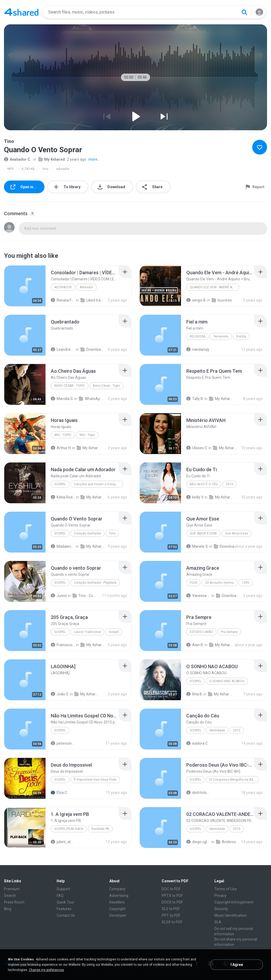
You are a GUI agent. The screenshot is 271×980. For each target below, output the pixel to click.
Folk (193, 583)
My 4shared (52, 159)
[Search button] (244, 12)
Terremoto (221, 336)
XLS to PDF (171, 909)
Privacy (220, 896)
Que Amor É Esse (203, 533)
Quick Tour (66, 902)
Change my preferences (46, 970)
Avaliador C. (18, 159)
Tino (112, 533)
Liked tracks (93, 300)
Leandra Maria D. (63, 349)
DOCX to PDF (172, 902)
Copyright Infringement (234, 902)
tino (45, 169)
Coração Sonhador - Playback (95, 583)
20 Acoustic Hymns (220, 583)
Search (10, 896)
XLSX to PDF (172, 922)
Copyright (117, 909)
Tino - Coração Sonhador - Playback (85, 596)
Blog (8, 909)
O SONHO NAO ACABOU (227, 681)
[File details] (25, 286)
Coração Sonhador (87, 533)
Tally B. (195, 399)
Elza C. (59, 793)
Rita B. (195, 694)
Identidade (217, 730)
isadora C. (197, 743)
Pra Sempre (229, 632)
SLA (218, 922)
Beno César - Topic (70, 386)
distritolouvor (198, 793)
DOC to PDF (171, 889)
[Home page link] (21, 12)
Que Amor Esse (236, 533)
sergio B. (196, 300)
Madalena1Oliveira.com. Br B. (63, 546)
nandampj (198, 349)
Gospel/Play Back (69, 829)
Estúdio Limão (201, 632)
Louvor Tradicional (87, 632)
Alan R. (195, 645)
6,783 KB (28, 169)
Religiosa (198, 336)
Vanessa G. (198, 596)
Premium (12, 889)
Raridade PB (100, 829)
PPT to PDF (171, 915)
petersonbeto (63, 743)
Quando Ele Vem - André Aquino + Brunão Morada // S (214, 287)
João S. (60, 694)
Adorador (63, 287)
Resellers (117, 902)
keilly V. (195, 497)
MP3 (11, 169)
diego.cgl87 (198, 842)
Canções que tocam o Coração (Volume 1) (99, 484)
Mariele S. (197, 546)
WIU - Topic (63, 435)
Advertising (119, 896)
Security (221, 909)
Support (63, 889)
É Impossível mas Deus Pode (95, 780)
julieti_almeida (63, 842)
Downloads (93, 349)
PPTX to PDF (172, 896)
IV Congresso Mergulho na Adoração (234, 780)
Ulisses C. (197, 448)
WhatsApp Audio (91, 399)
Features (64, 909)
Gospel (60, 484)
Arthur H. (61, 448)
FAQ (60, 896)
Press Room (14, 902)
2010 (237, 730)
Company (117, 889)
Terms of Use (226, 889)
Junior (59, 596)
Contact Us (66, 915)
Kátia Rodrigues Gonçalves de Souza (63, 497)
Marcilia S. (62, 399)
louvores (222, 300)
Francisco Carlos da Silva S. (63, 645)
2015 (229, 484)
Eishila (241, 336)
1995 (246, 583)
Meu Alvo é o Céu (204, 484)
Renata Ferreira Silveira (63, 300)
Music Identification (231, 915)
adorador (63, 169)
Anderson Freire (228, 842)
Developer (118, 915)
